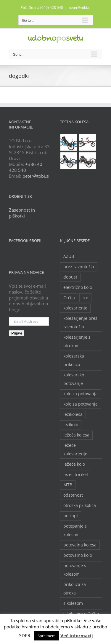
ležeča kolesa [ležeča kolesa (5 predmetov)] (76, 435)
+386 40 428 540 (26, 167)
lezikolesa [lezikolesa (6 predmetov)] (73, 414)
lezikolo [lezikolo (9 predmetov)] (71, 425)
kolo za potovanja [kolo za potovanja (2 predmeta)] (81, 394)
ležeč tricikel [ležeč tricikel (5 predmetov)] (76, 475)
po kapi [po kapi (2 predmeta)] (71, 516)
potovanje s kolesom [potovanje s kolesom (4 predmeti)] (75, 570)
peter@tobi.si (80, 8)
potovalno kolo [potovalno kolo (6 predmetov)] (78, 555)
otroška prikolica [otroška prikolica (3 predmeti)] (80, 505)
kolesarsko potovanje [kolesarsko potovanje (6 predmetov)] (74, 379)
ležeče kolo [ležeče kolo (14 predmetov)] (74, 464)
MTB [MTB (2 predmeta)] (68, 485)
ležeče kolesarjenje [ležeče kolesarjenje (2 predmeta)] (75, 450)
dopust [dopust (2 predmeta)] (70, 277)
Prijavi (17, 333)
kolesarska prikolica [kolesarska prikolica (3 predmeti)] (74, 360)
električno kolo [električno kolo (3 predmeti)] (78, 287)
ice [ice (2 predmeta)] (85, 298)
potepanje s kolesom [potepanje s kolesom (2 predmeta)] (75, 530)
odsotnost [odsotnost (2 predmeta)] (73, 495)
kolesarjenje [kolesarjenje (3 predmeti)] (75, 308)
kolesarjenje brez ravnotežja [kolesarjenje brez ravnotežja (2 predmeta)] (80, 323)
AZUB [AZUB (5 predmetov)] (69, 256)
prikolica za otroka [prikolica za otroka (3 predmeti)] (75, 589)
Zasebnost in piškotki (22, 213)
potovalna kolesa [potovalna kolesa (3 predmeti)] (80, 545)
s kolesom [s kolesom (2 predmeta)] (73, 603)
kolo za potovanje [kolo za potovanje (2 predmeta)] (81, 404)
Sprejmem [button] (47, 636)
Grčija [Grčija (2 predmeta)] (69, 298)
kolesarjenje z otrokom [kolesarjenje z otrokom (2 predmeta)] (77, 341)
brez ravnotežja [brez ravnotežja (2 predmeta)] (79, 267)
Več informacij (77, 635)
